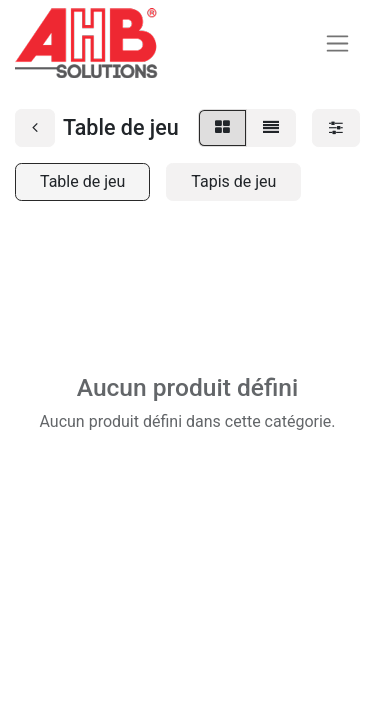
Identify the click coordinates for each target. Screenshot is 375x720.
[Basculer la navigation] (337, 43)
